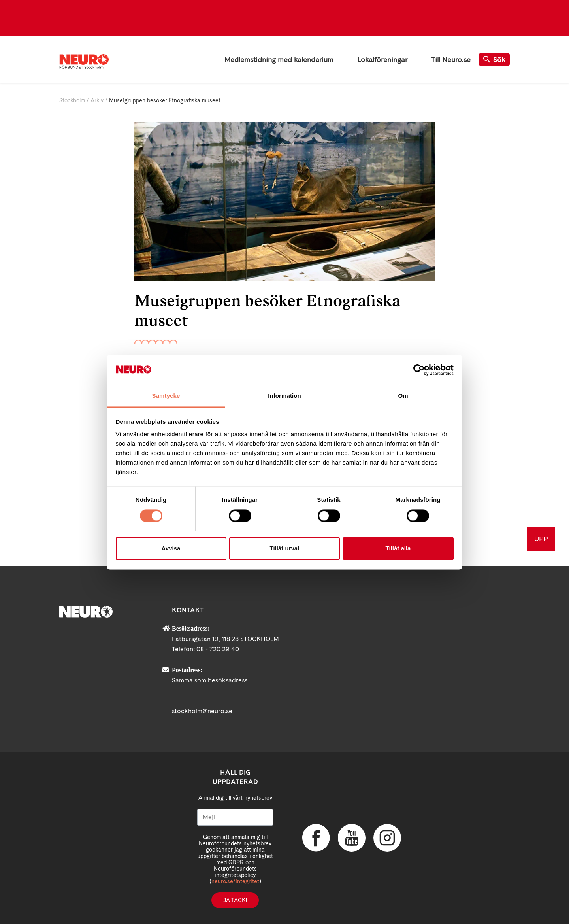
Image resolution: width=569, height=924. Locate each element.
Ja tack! (235, 900)
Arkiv (97, 100)
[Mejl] (235, 817)
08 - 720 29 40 (218, 649)
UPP (541, 539)
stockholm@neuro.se (202, 711)
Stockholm (72, 100)
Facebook (316, 838)
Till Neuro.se (451, 60)
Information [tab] (284, 396)
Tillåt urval (285, 549)
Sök (494, 60)
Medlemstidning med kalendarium (279, 60)
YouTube (352, 838)
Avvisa (171, 549)
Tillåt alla (398, 549)
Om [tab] (403, 396)
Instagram (387, 838)
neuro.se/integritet (235, 881)
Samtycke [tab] (166, 396)
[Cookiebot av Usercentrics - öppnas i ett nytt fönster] (419, 370)
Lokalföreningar (382, 60)
